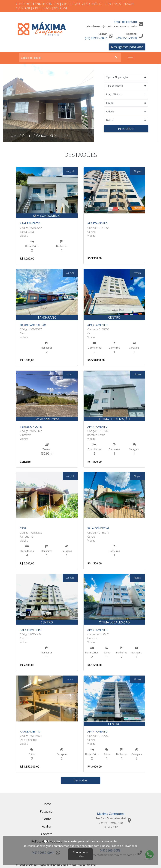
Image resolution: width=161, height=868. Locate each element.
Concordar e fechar (80, 854)
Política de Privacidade (124, 846)
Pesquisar (126, 129)
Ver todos (80, 780)
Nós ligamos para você (127, 47)
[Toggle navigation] (130, 58)
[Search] (70, 58)
